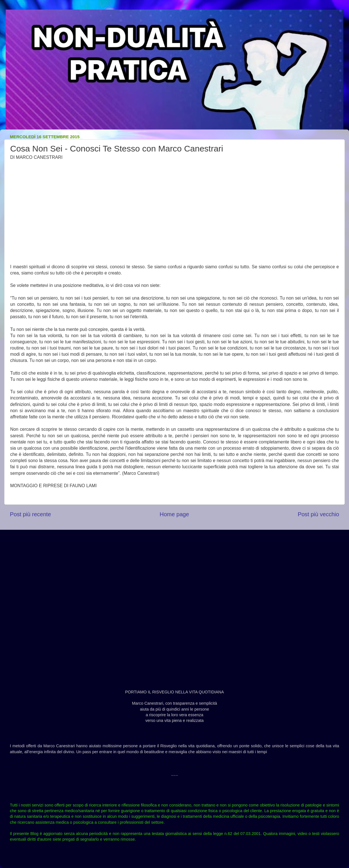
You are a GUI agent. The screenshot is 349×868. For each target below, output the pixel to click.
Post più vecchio (318, 514)
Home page (174, 514)
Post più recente (30, 514)
